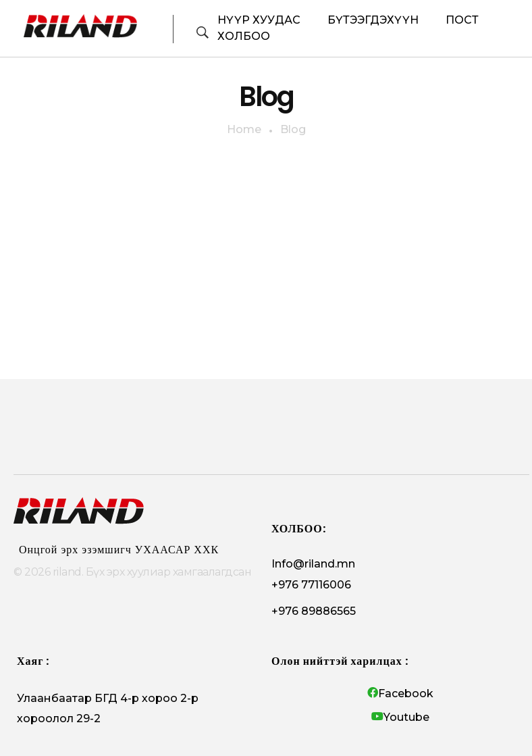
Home (244, 129)
